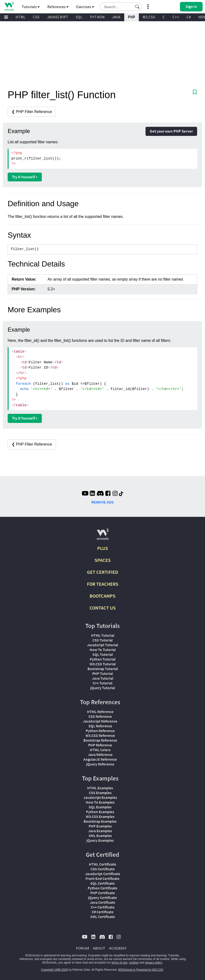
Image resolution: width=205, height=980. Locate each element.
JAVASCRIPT (58, 17)
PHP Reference (100, 745)
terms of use (119, 963)
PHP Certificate (103, 893)
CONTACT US (103, 608)
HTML (21, 17)
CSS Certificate (103, 869)
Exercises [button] (85, 7)
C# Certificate (103, 912)
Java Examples (100, 831)
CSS (36, 17)
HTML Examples (100, 788)
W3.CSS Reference (100, 735)
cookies (134, 963)
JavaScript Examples (100, 797)
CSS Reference (100, 716)
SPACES (103, 560)
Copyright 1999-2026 (54, 970)
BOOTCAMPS (102, 596)
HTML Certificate (102, 864)
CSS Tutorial (102, 640)
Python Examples (100, 812)
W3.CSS (149, 17)
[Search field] (121, 7)
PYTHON (97, 17)
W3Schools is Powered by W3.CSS (141, 970)
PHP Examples (100, 826)
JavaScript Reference (100, 721)
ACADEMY (118, 948)
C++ (176, 17)
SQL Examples (100, 807)
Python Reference (100, 731)
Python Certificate (102, 888)
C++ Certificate (103, 907)
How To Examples (100, 802)
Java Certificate (102, 902)
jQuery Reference (100, 764)
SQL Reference (100, 726)
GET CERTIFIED (103, 572)
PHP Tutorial (102, 673)
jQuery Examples (100, 840)
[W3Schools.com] (103, 536)
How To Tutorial (103, 650)
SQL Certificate (102, 883)
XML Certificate (103, 917)
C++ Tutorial (102, 683)
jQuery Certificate (102, 898)
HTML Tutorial (103, 635)
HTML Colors (100, 750)
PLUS (103, 548)
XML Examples (100, 836)
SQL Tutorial (103, 654)
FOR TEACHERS (103, 584)
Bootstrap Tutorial (103, 669)
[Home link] (9, 6)
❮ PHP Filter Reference (32, 112)
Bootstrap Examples (100, 821)
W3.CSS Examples (100, 816)
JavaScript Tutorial (102, 645)
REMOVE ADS (102, 502)
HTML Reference (100, 712)
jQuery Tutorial (103, 688)
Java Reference (100, 754)
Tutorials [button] (31, 7)
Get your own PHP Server (171, 131)
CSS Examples (100, 793)
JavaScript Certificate (103, 874)
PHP (132, 17)
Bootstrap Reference (100, 740)
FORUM (83, 948)
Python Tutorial (103, 659)
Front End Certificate (102, 878)
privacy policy (154, 963)
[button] (137, 7)
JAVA (116, 17)
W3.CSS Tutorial (103, 664)
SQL (79, 17)
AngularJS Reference (100, 759)
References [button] (58, 7)
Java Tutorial (103, 678)
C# (189, 17)
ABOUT (99, 948)
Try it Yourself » (25, 177)
